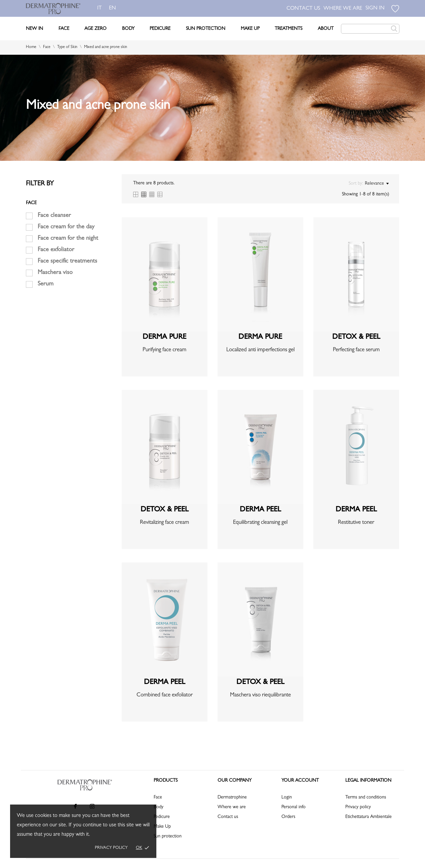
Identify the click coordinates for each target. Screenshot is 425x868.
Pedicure (160, 29)
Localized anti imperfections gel (260, 350)
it (100, 8)
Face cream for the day (66, 227)
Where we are (232, 807)
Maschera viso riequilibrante (260, 695)
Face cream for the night (68, 239)
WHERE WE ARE (343, 9)
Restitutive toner (356, 523)
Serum (46, 284)
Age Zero (95, 29)
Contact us (228, 817)
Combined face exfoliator (165, 695)
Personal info (294, 807)
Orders (288, 817)
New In (34, 29)
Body (128, 29)
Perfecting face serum (356, 350)
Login (287, 797)
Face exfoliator (56, 250)
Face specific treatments (67, 262)
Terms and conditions (366, 797)
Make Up (250, 29)
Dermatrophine (232, 797)
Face (64, 29)
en (114, 8)
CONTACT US (303, 9)
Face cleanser (54, 216)
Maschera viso (55, 273)
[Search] (370, 29)
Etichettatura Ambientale (369, 817)
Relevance (377, 184)
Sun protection (168, 836)
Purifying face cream (164, 350)
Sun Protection (206, 29)
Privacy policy (111, 848)
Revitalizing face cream (164, 523)
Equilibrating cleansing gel (260, 523)
